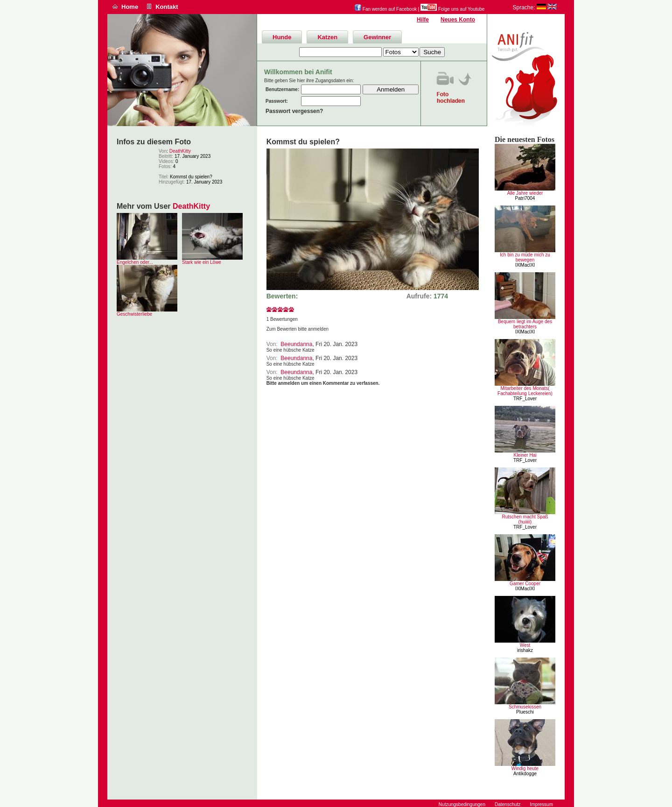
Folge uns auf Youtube (452, 9)
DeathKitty (180, 151)
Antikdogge (525, 774)
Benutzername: (282, 89)
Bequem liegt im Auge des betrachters (525, 324)
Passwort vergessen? (294, 111)
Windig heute (525, 768)
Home (130, 7)
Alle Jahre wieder (525, 193)
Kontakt (167, 7)
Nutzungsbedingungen (462, 804)
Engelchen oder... (135, 262)
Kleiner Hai (525, 455)
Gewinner (377, 37)
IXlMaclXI (525, 265)
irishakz (525, 650)
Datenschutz (508, 804)
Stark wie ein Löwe (202, 262)
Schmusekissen (525, 707)
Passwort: (277, 101)
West (525, 645)
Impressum (542, 804)
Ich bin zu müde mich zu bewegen (525, 257)
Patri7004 (525, 198)
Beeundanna (296, 344)
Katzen (327, 37)
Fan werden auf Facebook (386, 9)
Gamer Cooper (525, 584)
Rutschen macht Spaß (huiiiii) (525, 519)
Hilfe (423, 20)
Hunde (282, 37)
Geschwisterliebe (134, 314)
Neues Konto (458, 20)
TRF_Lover (525, 399)
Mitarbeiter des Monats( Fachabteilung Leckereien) (525, 391)
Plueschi (525, 712)
